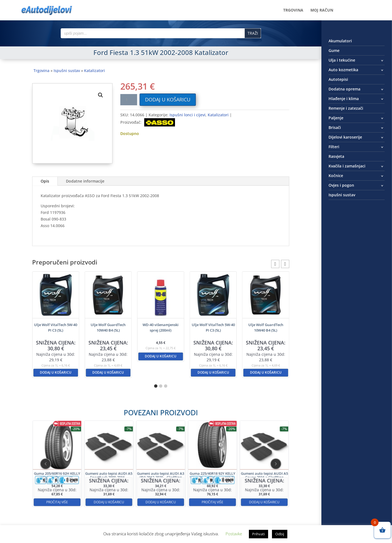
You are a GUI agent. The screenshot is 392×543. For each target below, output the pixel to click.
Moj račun (322, 10)
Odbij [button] (280, 534)
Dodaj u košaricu (168, 100)
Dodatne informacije (85, 181)
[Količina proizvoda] (129, 100)
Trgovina (293, 10)
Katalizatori (94, 71)
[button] (101, 95)
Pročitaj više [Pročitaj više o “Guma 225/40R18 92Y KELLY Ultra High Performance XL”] (191, 483)
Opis (45, 181)
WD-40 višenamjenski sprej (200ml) (161, 327)
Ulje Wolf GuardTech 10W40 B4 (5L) (108, 327)
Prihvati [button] (258, 534)
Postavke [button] (234, 534)
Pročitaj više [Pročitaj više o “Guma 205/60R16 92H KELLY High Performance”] (101, 483)
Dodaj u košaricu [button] (56, 372)
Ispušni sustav (67, 71)
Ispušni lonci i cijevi (187, 115)
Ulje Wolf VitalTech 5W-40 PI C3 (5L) (56, 327)
